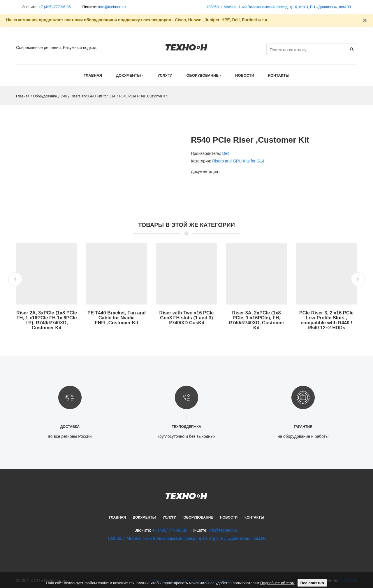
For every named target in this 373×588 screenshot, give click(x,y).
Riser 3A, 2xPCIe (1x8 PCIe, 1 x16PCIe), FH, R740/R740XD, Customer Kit (256, 320)
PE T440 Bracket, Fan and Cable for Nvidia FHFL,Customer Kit (117, 317)
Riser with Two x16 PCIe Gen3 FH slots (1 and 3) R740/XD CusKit (187, 317)
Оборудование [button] (203, 75)
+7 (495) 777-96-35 (55, 7)
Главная (93, 75)
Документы (144, 516)
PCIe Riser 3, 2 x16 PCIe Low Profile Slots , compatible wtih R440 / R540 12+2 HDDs (326, 320)
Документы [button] (128, 75)
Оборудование (45, 96)
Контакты (254, 516)
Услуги (169, 516)
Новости (229, 516)
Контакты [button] (279, 75)
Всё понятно (312, 583)
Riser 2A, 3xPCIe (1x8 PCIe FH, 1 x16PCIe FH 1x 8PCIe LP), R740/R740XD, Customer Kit (47, 320)
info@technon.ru (113, 7)
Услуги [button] (165, 75)
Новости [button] (245, 75)
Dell (64, 96)
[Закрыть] (365, 20)
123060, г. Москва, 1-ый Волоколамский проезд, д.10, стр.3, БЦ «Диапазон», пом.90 (277, 7)
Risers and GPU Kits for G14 (93, 96)
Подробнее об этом (277, 583)
